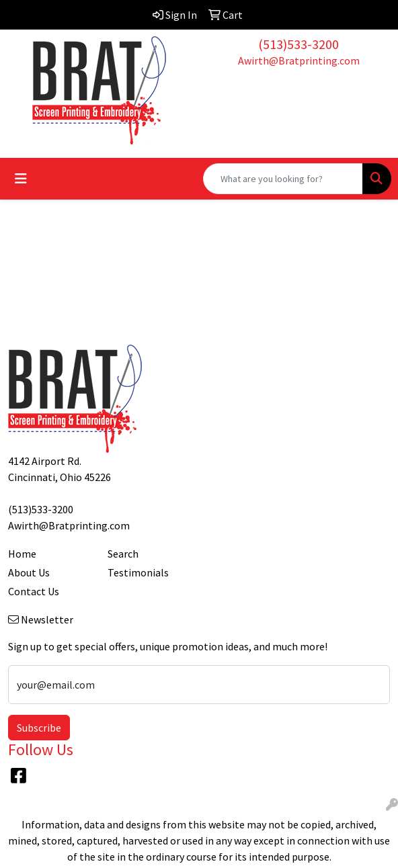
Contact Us (34, 591)
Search (123, 554)
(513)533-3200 (298, 44)
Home (22, 554)
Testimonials (138, 572)
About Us (29, 572)
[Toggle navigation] (21, 179)
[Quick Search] (283, 179)
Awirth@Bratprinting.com (299, 60)
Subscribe (39, 728)
